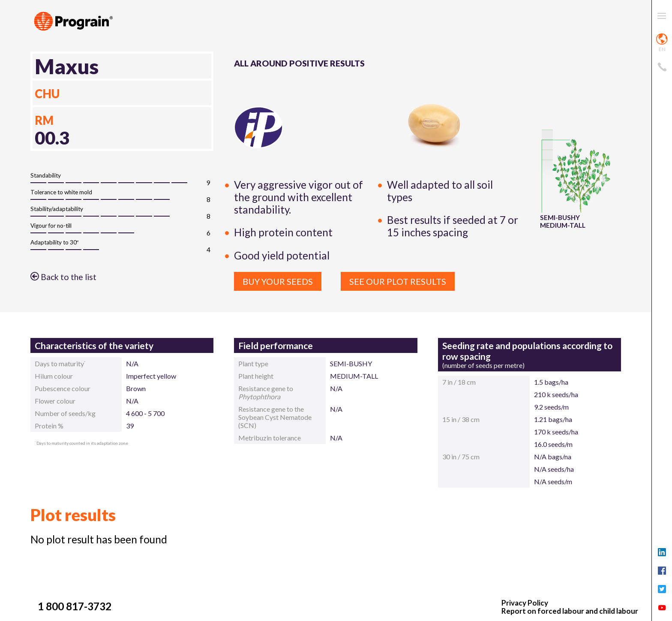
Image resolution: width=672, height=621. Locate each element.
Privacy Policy (525, 603)
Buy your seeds (278, 281)
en (662, 43)
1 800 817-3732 (75, 606)
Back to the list (63, 277)
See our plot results (398, 281)
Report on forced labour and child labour (570, 611)
